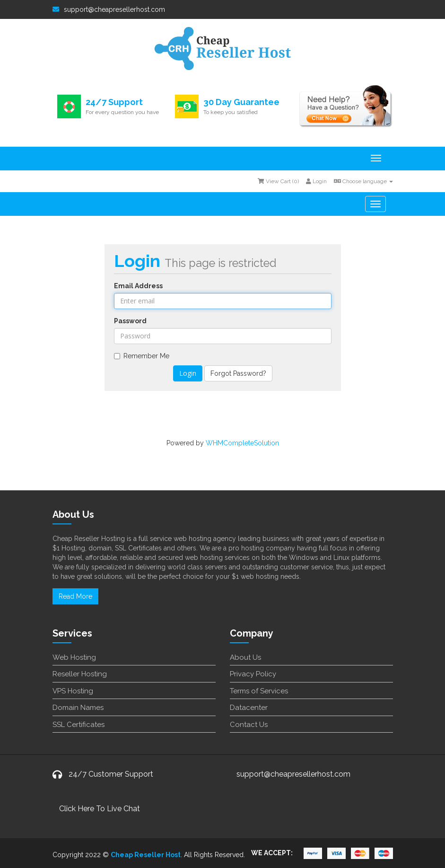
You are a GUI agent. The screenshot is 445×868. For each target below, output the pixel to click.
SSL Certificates (79, 725)
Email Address (138, 286)
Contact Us (249, 725)
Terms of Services (259, 691)
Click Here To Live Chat (100, 809)
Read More (75, 596)
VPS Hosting (73, 691)
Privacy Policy (253, 674)
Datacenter (249, 708)
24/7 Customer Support (111, 774)
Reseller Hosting (80, 674)
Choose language (363, 181)
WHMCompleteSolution (242, 443)
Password (130, 321)
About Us (245, 657)
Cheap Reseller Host (146, 855)
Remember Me (142, 356)
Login (316, 181)
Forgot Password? (238, 373)
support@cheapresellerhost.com (109, 9)
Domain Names (78, 708)
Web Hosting (74, 657)
